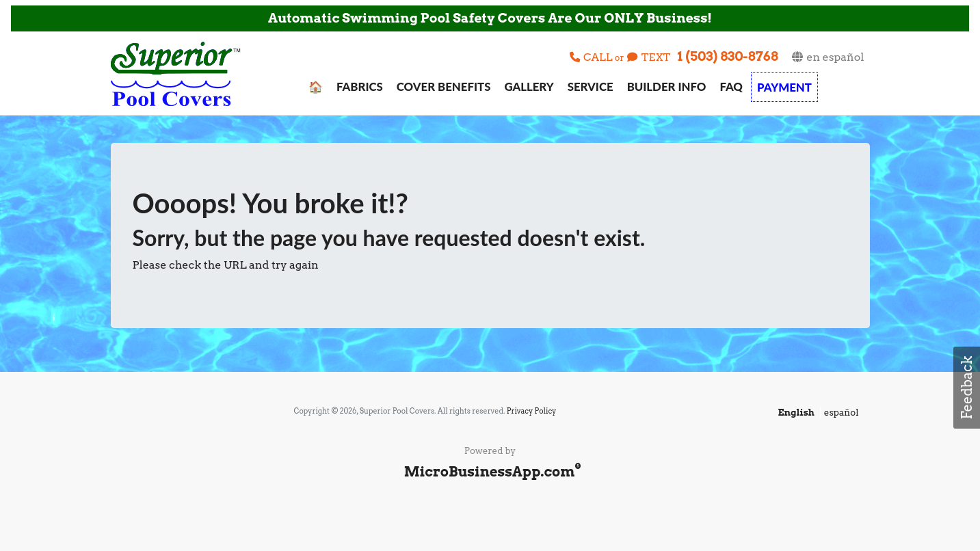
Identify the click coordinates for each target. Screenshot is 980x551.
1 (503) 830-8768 (728, 56)
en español (827, 57)
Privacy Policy (532, 411)
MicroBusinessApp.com (490, 471)
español (842, 412)
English (796, 412)
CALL (592, 57)
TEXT (649, 57)
